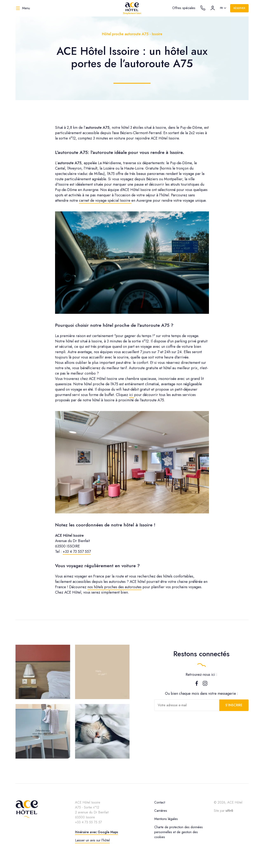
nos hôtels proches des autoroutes (114, 587)
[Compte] (213, 8)
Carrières (161, 811)
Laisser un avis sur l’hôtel (92, 840)
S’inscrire (234, 705)
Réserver (239, 8)
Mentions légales (166, 819)
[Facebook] (197, 684)
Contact (160, 802)
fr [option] (221, 8)
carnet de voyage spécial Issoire (105, 200)
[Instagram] (205, 684)
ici (132, 395)
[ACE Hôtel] (132, 8)
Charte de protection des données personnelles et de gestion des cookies (179, 832)
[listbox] (223, 8)
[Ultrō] (229, 811)
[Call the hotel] (203, 8)
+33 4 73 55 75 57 (88, 822)
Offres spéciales (184, 8)
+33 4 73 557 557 (77, 552)
